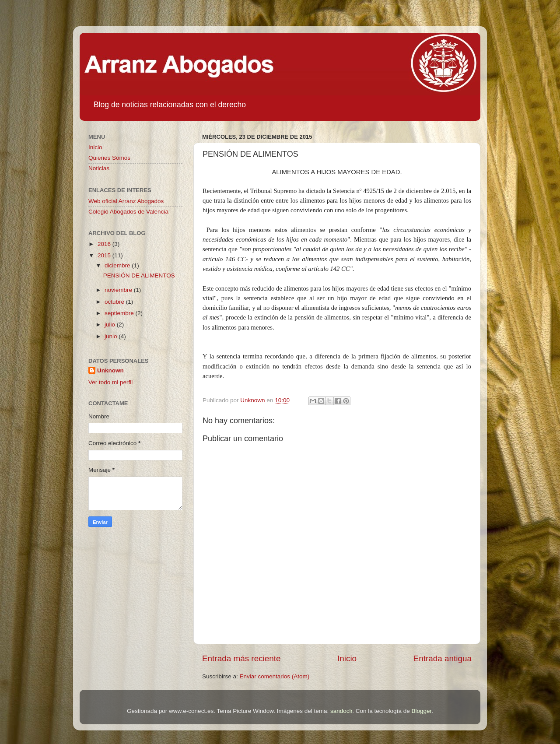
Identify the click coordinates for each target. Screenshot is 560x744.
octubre (115, 302)
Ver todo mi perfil (110, 382)
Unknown (110, 370)
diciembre (118, 265)
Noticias (99, 168)
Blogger (421, 711)
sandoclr (341, 711)
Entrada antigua (443, 658)
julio (111, 325)
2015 (105, 255)
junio (112, 336)
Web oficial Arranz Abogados (126, 201)
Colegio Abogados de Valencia (128, 212)
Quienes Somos (109, 158)
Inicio (347, 658)
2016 (105, 244)
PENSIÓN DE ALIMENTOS (139, 275)
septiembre (120, 313)
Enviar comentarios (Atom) (275, 676)
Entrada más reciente (241, 658)
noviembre (119, 290)
